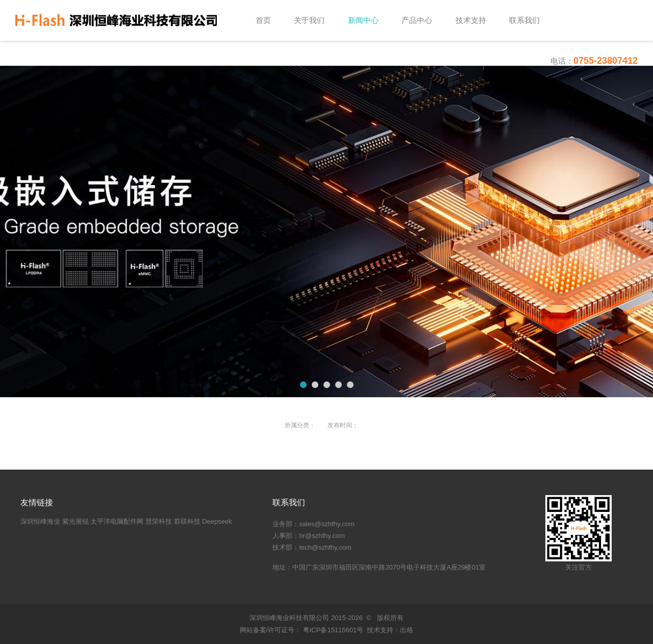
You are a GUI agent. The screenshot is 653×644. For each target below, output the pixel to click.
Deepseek (217, 521)
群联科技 (187, 521)
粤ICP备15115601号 (332, 630)
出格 (407, 630)
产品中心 (417, 20)
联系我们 (524, 20)
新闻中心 (363, 20)
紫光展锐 (76, 521)
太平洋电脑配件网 (117, 521)
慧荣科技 (159, 521)
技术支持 (471, 20)
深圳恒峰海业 (40, 521)
